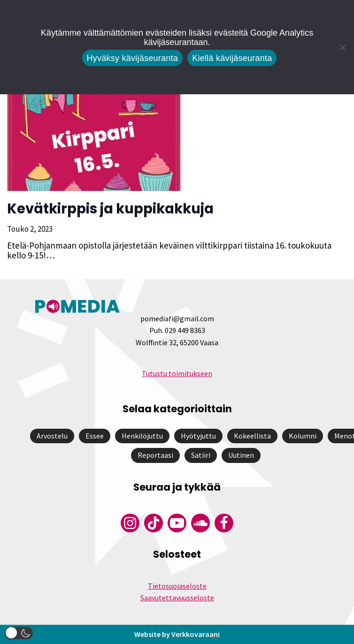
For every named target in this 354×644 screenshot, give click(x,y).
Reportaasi (155, 455)
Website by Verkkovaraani (177, 634)
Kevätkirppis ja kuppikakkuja (110, 209)
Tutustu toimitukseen (177, 373)
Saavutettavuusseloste (177, 598)
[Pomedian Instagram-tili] (130, 523)
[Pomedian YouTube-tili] (177, 523)
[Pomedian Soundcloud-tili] (200, 523)
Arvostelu (52, 436)
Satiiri (201, 455)
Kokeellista (252, 436)
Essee (95, 436)
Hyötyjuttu (198, 436)
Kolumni (303, 436)
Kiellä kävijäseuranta (232, 58)
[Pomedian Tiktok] (154, 523)
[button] (19, 633)
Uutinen (241, 455)
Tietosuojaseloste (177, 586)
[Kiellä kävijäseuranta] (342, 47)
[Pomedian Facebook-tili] (224, 523)
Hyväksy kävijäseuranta (133, 58)
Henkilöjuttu (142, 436)
